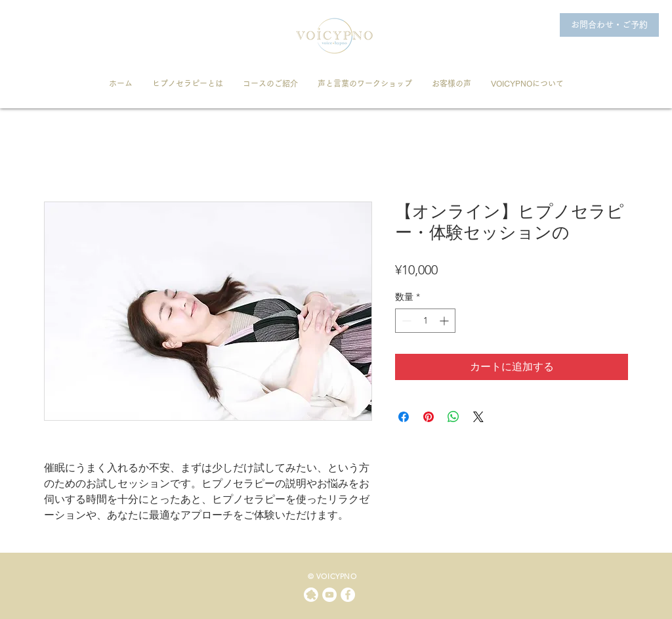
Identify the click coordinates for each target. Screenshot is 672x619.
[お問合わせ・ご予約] (609, 25)
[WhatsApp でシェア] (453, 417)
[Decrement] (405, 321)
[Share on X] (478, 417)
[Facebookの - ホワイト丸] (348, 595)
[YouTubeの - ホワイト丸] (329, 595)
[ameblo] (311, 595)
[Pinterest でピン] (429, 417)
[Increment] (445, 321)
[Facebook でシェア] (404, 417)
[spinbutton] (425, 321)
